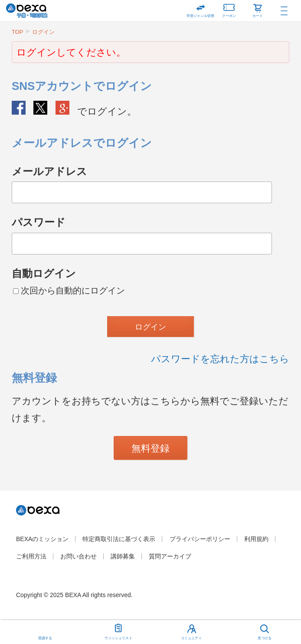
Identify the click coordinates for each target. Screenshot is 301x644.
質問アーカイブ (170, 556)
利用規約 (256, 539)
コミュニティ (191, 638)
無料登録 (150, 448)
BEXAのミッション (42, 539)
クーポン (229, 9)
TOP (18, 32)
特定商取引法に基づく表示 (119, 539)
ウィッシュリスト (118, 630)
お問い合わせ (79, 556)
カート (258, 16)
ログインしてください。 (71, 52)
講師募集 (123, 556)
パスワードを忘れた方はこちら (220, 359)
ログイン (43, 32)
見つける (265, 638)
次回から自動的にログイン (69, 291)
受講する (45, 638)
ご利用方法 (31, 556)
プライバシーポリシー (200, 539)
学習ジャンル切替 (200, 16)
